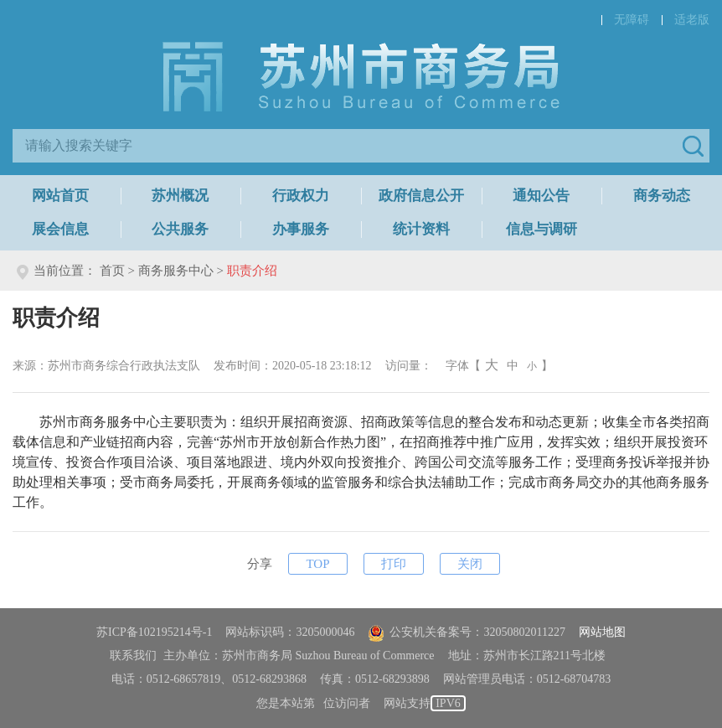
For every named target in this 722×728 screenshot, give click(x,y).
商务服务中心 (176, 271)
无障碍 (632, 20)
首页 (112, 271)
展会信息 (60, 229)
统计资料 (421, 229)
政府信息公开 (421, 196)
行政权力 (301, 196)
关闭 (470, 564)
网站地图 (602, 632)
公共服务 (180, 229)
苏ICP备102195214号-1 (154, 632)
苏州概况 (180, 196)
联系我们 (133, 656)
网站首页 (60, 196)
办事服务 (301, 229)
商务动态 (662, 196)
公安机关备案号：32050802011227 (466, 632)
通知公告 (541, 196)
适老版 (692, 20)
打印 (394, 564)
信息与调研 (541, 229)
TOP (317, 564)
